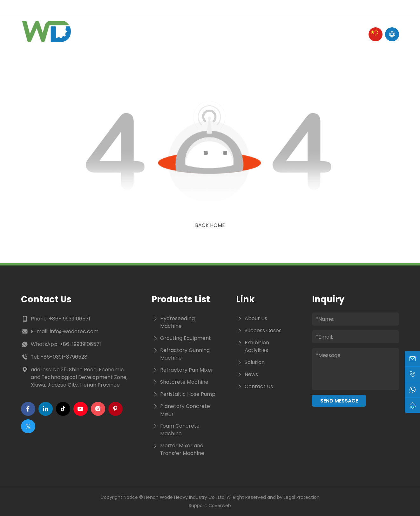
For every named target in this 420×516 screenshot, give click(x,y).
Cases (253, 34)
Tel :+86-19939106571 (129, 8)
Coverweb (220, 506)
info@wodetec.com (74, 331)
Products (189, 34)
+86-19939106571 (70, 319)
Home (115, 34)
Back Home (210, 225)
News (224, 34)
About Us (149, 34)
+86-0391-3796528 (64, 357)
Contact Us (292, 34)
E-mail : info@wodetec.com (57, 8)
